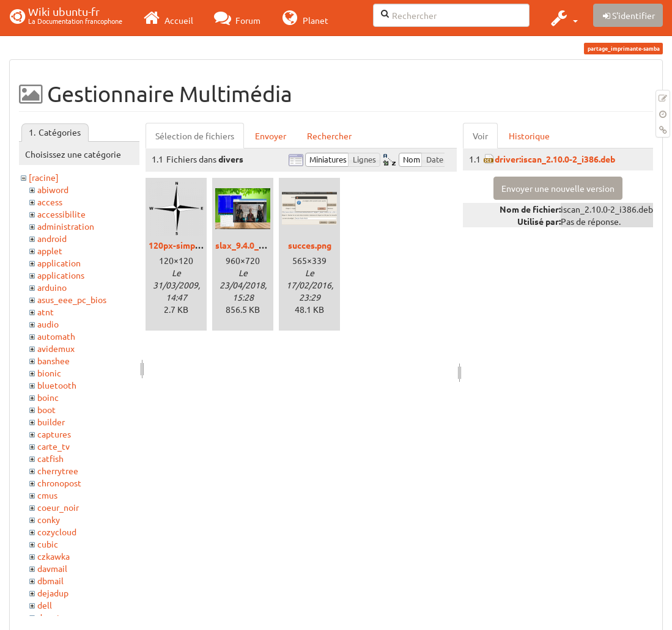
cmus (47, 495)
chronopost (59, 483)
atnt (46, 312)
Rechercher (329, 136)
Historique (529, 136)
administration (66, 226)
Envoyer (271, 136)
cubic (48, 544)
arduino (52, 287)
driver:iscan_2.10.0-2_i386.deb (555, 159)
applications (61, 275)
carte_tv (54, 446)
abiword (53, 189)
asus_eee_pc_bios (72, 299)
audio (48, 324)
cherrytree (58, 471)
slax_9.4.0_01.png (250, 245)
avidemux (56, 348)
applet (50, 251)
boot (46, 409)
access (50, 202)
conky (49, 519)
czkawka (54, 556)
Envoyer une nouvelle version (558, 188)
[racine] (44, 177)
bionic (49, 373)
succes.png (310, 245)
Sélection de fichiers (195, 136)
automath (56, 336)
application (59, 263)
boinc (48, 397)
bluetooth (57, 385)
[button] (563, 18)
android (52, 238)
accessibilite (61, 214)
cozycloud (57, 532)
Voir (480, 136)
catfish (50, 458)
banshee (54, 361)
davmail (52, 568)
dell (45, 605)
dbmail (50, 581)
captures (54, 434)
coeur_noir (58, 507)
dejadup (53, 593)
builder (51, 422)
